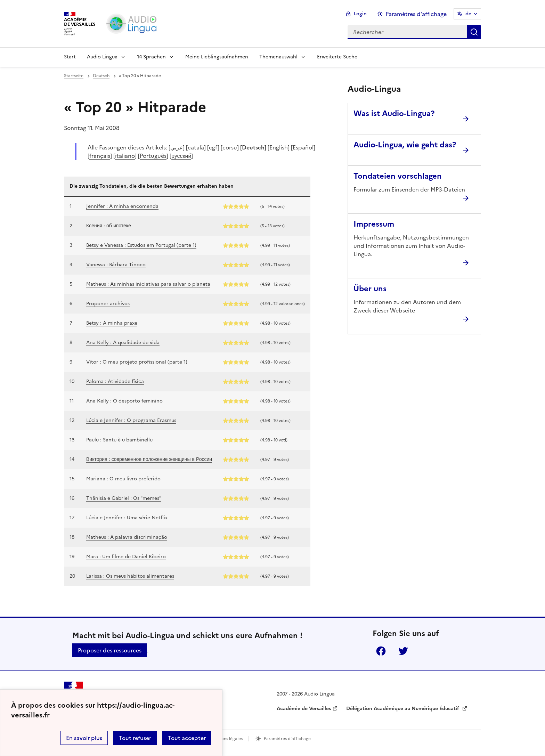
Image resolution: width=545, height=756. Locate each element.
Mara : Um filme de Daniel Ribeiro (126, 557)
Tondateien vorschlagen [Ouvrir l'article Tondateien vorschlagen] (398, 176)
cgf (213, 147)
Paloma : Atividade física (115, 381)
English (279, 147)
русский (181, 156)
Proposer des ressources (110, 650)
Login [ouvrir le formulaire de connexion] (360, 14)
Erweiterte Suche (337, 57)
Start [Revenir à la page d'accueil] (70, 57)
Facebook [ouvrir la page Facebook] (381, 651)
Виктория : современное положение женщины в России (149, 459)
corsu (230, 147)
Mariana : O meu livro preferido (123, 479)
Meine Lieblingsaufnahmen (217, 57)
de (468, 14)
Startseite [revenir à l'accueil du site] (74, 76)
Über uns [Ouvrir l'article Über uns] (370, 289)
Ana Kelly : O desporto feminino (124, 401)
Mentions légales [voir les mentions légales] (226, 739)
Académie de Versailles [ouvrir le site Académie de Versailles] (304, 709)
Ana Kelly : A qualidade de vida (123, 343)
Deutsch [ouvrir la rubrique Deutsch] (101, 76)
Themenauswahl (278, 57)
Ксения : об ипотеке (109, 226)
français (100, 156)
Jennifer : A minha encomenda (122, 206)
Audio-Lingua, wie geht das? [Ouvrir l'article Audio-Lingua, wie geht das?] (405, 145)
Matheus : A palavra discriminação (127, 537)
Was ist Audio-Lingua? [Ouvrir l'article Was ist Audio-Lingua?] (394, 113)
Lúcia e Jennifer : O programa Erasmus (131, 420)
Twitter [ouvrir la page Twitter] (403, 651)
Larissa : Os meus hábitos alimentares (130, 576)
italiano (125, 156)
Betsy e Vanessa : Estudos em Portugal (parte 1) (141, 245)
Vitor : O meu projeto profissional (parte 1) (137, 362)
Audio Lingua (102, 57)
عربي (177, 147)
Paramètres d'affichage (287, 739)
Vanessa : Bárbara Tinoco (116, 265)
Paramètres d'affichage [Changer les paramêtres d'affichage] (416, 14)
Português (153, 156)
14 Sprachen (151, 57)
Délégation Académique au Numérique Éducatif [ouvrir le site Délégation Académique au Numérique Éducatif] (403, 709)
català (196, 147)
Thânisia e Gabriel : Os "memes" (124, 498)
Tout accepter (187, 738)
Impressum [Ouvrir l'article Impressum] (374, 224)
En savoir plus (84, 738)
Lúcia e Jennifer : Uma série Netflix (127, 518)
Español (303, 147)
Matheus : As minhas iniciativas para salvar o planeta (148, 284)
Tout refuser (135, 738)
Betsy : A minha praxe (112, 323)
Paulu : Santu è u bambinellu (119, 440)
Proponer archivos (108, 304)
